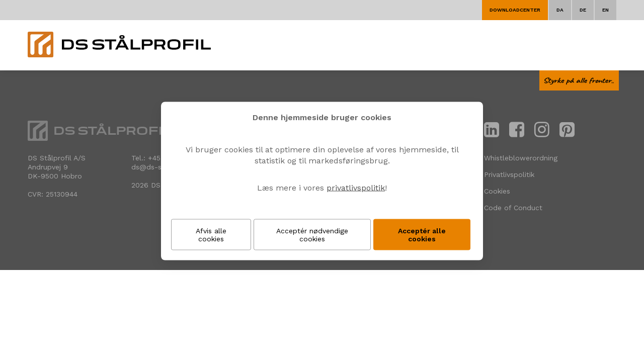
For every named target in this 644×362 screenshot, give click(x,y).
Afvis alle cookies (211, 235)
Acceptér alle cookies (422, 235)
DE (583, 10)
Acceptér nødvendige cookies (312, 235)
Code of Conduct (513, 208)
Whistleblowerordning (521, 158)
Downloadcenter (515, 10)
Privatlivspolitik (509, 174)
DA (560, 10)
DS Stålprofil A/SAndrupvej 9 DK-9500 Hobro (57, 167)
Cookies (497, 191)
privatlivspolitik (356, 188)
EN (606, 10)
